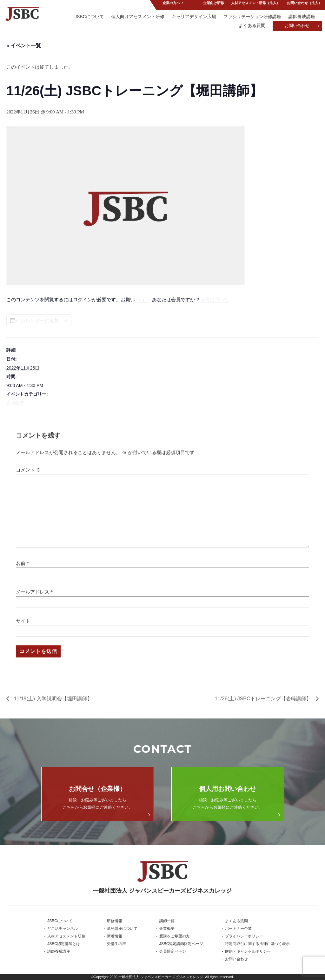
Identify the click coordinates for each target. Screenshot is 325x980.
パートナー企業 (238, 929)
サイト (23, 621)
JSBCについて (87, 17)
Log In (143, 299)
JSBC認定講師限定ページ (181, 944)
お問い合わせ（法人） (304, 4)
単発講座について (122, 929)
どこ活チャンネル (63, 929)
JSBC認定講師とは (64, 944)
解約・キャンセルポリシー (248, 951)
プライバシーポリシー (244, 936)
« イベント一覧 (24, 46)
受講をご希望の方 (175, 936)
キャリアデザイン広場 (193, 17)
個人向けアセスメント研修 (136, 17)
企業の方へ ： (172, 4)
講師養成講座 (302, 17)
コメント (28, 470)
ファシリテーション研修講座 (252, 17)
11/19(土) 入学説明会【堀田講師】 (52, 699)
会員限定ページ (173, 951)
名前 (21, 563)
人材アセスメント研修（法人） (255, 4)
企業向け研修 (213, 4)
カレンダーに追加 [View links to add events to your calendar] (40, 321)
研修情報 (115, 921)
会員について (215, 299)
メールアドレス (33, 592)
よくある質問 (251, 26)
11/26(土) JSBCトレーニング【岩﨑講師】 (264, 699)
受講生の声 (116, 944)
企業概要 (167, 929)
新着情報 (115, 936)
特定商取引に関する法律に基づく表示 (257, 944)
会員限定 (15, 403)
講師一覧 (167, 921)
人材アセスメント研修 (66, 936)
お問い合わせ (297, 26)
